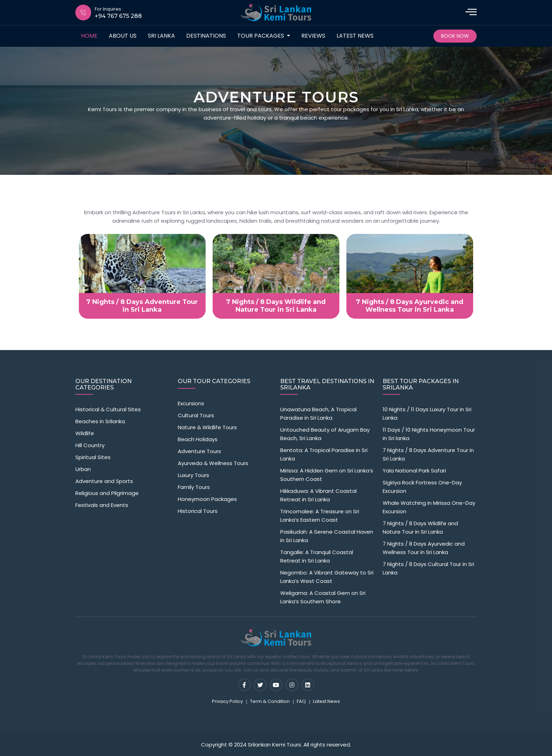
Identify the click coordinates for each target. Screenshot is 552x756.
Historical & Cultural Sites (108, 409)
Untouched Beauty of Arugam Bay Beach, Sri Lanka (325, 434)
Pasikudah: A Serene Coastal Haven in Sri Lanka (327, 536)
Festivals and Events (102, 505)
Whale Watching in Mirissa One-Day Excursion (429, 507)
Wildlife (85, 433)
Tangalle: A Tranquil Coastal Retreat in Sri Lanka (317, 556)
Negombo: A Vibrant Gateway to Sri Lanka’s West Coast (327, 577)
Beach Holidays (198, 439)
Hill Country (90, 445)
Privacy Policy (227, 701)
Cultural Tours (196, 415)
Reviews (313, 36)
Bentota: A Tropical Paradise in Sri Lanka (324, 454)
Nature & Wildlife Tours (207, 427)
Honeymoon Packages (207, 499)
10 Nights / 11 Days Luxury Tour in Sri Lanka (427, 414)
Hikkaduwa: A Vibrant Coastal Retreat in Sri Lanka (318, 495)
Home (89, 36)
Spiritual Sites (93, 457)
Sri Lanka (161, 36)
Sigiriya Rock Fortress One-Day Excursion (422, 487)
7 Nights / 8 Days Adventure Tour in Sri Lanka (428, 454)
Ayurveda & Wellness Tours (213, 463)
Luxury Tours (193, 475)
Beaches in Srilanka (100, 421)
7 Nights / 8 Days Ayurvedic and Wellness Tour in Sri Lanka (424, 548)
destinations (206, 36)
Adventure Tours (199, 451)
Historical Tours (198, 511)
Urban (83, 469)
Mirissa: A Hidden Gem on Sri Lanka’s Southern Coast (327, 475)
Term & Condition (270, 701)
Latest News (355, 36)
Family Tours (194, 487)
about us (123, 36)
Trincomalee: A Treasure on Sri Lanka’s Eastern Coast (320, 516)
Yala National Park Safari (414, 471)
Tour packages (261, 36)
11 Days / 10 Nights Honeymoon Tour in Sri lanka (429, 434)
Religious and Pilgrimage (107, 493)
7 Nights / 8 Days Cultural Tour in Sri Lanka (428, 568)
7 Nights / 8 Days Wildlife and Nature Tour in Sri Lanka (420, 528)
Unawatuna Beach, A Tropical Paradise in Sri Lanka (318, 414)
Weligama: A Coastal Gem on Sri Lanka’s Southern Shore (323, 597)
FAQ (301, 701)
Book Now (455, 36)
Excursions (191, 403)
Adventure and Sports (104, 481)
